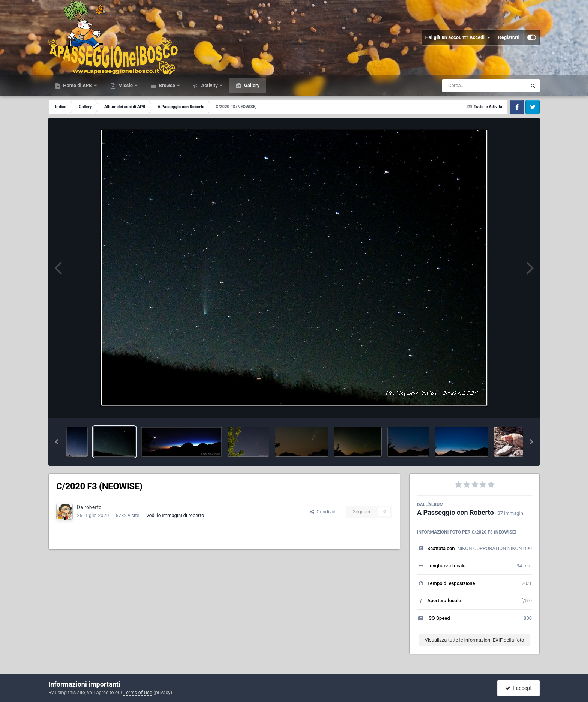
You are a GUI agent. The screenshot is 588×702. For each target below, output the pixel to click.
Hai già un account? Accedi (458, 37)
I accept (518, 688)
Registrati (509, 37)
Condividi (323, 512)
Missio (125, 85)
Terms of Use (138, 692)
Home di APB (78, 85)
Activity (209, 85)
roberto (93, 507)
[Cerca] (468, 85)
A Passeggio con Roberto (455, 512)
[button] (57, 442)
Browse (167, 85)
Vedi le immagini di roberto (175, 515)
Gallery (251, 85)
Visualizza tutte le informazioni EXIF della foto (475, 640)
